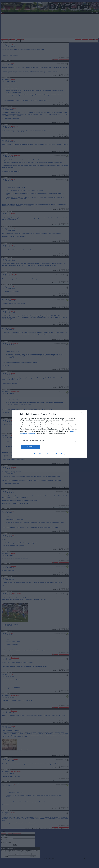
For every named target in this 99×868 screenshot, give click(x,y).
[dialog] (49, 434)
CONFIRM (30, 447)
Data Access (49, 454)
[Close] (83, 414)
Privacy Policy (61, 454)
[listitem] (49, 441)
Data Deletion (38, 454)
